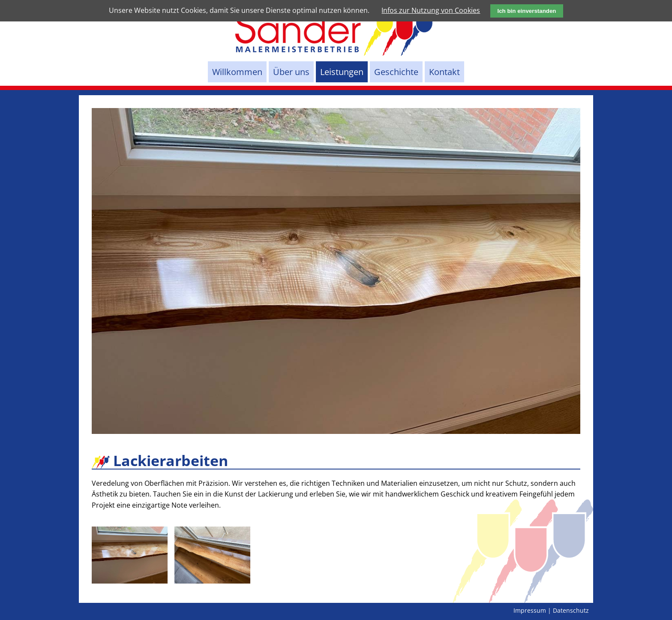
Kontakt (444, 72)
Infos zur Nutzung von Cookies (431, 10)
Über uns (291, 72)
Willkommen (237, 72)
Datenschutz (571, 610)
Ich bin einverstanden (526, 11)
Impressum (530, 610)
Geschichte (396, 72)
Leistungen (342, 72)
